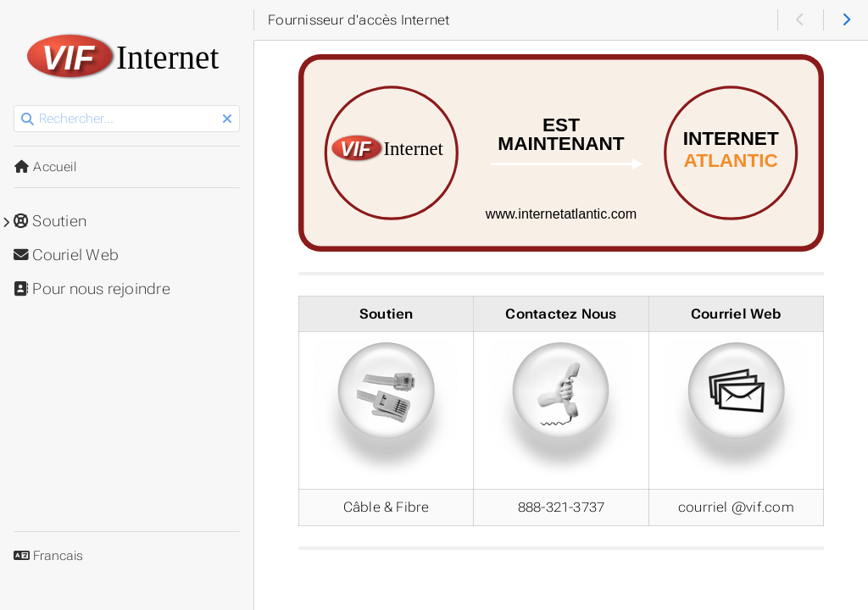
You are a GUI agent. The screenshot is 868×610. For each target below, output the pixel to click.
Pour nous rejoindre (92, 289)
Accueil (45, 167)
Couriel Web (66, 255)
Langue (33, 545)
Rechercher (15, 105)
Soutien (50, 221)
